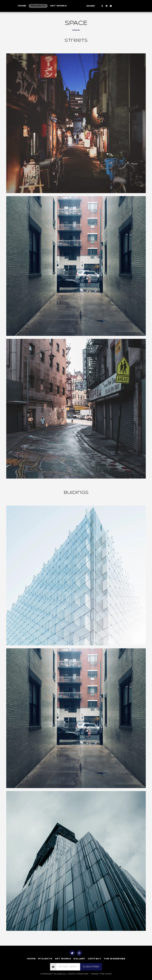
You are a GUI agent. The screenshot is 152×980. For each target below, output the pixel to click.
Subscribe (91, 967)
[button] (119, 6)
